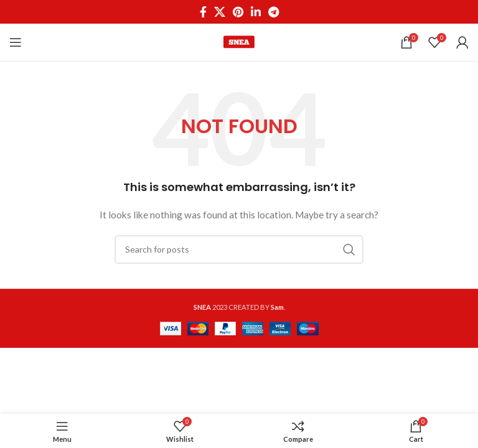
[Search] (239, 250)
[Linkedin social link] (256, 12)
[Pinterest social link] (238, 12)
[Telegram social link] (274, 12)
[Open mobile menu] (16, 42)
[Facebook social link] (203, 12)
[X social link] (220, 12)
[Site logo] (239, 41)
